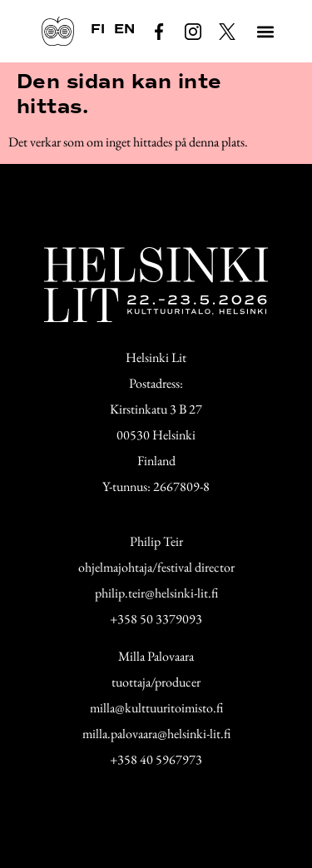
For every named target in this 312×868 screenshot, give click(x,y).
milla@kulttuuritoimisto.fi (156, 708)
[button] (265, 31)
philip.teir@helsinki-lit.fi (156, 593)
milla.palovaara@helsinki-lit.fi (156, 734)
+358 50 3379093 (156, 619)
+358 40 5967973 (156, 759)
